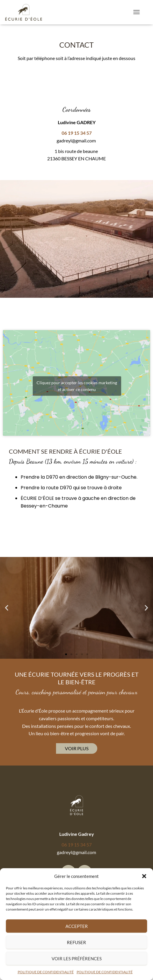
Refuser (76, 942)
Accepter (77, 926)
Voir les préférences (77, 959)
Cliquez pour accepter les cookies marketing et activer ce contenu (77, 386)
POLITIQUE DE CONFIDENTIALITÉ (46, 972)
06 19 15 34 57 (77, 845)
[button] (144, 876)
